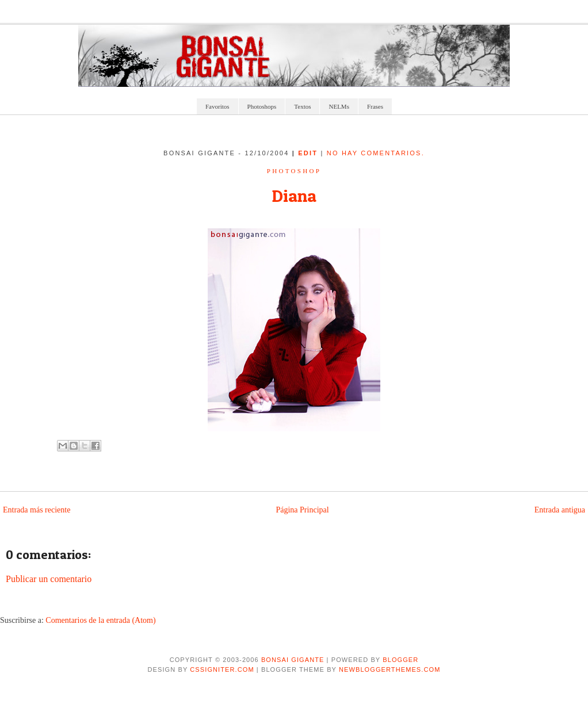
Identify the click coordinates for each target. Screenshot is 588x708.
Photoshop (294, 171)
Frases (375, 106)
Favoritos (217, 106)
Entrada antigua (560, 510)
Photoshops (262, 106)
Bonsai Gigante (293, 660)
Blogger (400, 660)
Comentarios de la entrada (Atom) (100, 620)
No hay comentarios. (376, 153)
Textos (302, 106)
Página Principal (302, 510)
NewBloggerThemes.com (390, 669)
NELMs (339, 106)
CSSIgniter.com (222, 669)
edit (309, 153)
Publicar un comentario (49, 579)
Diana (294, 196)
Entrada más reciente (37, 510)
